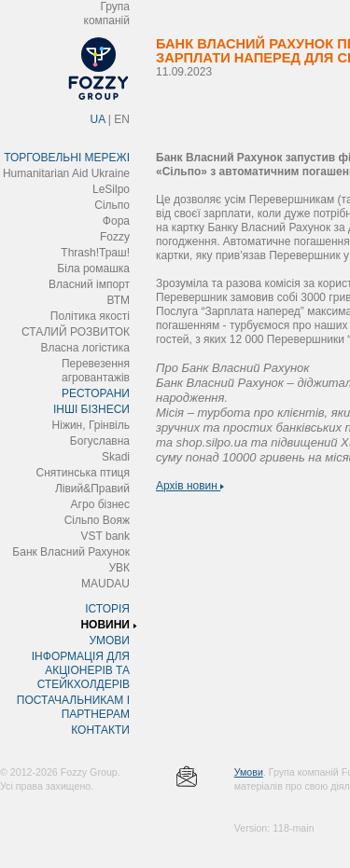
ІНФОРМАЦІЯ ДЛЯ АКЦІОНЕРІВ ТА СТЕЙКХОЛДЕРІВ (81, 670)
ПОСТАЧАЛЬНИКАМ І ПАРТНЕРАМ (73, 707)
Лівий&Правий (92, 489)
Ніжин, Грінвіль (91, 425)
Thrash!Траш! (95, 253)
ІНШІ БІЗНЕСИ (91, 409)
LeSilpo (111, 189)
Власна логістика (85, 348)
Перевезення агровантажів (96, 371)
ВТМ (118, 300)
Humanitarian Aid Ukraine (66, 173)
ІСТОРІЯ (107, 609)
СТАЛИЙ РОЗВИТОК (76, 332)
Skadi (116, 457)
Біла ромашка (93, 269)
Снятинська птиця (83, 473)
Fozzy (115, 237)
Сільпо (112, 205)
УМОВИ (109, 641)
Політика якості (90, 316)
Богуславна (100, 441)
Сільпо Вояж (97, 520)
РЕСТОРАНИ (96, 393)
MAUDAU (105, 584)
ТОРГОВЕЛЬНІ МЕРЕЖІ (67, 158)
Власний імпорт (89, 284)
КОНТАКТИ (100, 730)
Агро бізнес (100, 504)
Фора (116, 221)
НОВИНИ (105, 625)
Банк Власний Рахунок (71, 552)
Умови (249, 772)
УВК (119, 568)
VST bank (105, 536)
